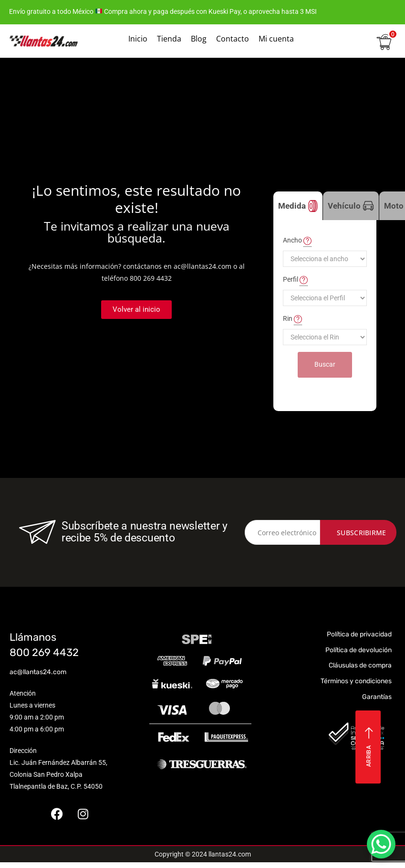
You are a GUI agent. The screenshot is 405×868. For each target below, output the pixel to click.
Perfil (295, 280)
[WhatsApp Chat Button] (381, 844)
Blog (199, 39)
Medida (298, 206)
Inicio (138, 39)
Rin (292, 319)
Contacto (233, 39)
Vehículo (351, 206)
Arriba (369, 747)
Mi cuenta (276, 39)
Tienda (169, 39)
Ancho (297, 241)
